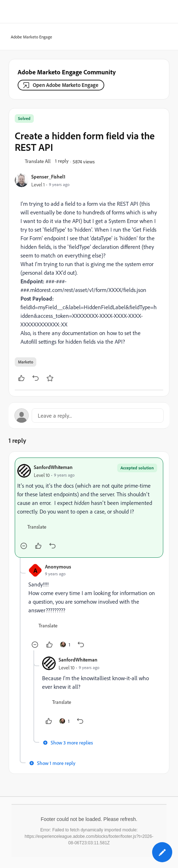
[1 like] (65, 645)
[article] (89, 508)
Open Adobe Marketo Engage (66, 85)
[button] (38, 162)
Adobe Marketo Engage (29, 37)
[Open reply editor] (89, 416)
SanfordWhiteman (53, 467)
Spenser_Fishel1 (48, 177)
